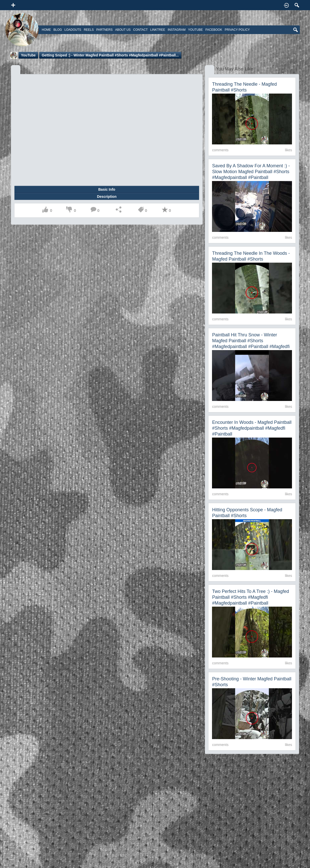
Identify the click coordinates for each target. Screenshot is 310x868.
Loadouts (73, 30)
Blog (58, 30)
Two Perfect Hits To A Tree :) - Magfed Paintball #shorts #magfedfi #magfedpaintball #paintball (250, 597)
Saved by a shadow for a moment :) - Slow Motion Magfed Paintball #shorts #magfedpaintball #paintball (251, 172)
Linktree (158, 30)
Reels (89, 30)
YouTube (28, 55)
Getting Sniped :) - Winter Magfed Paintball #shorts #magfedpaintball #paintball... (110, 55)
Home (46, 30)
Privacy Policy (237, 30)
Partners (104, 30)
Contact (141, 30)
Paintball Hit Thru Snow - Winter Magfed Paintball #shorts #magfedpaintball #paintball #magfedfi (251, 341)
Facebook (214, 30)
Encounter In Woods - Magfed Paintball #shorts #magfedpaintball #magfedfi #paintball (252, 428)
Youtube (195, 30)
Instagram (176, 30)
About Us (123, 30)
